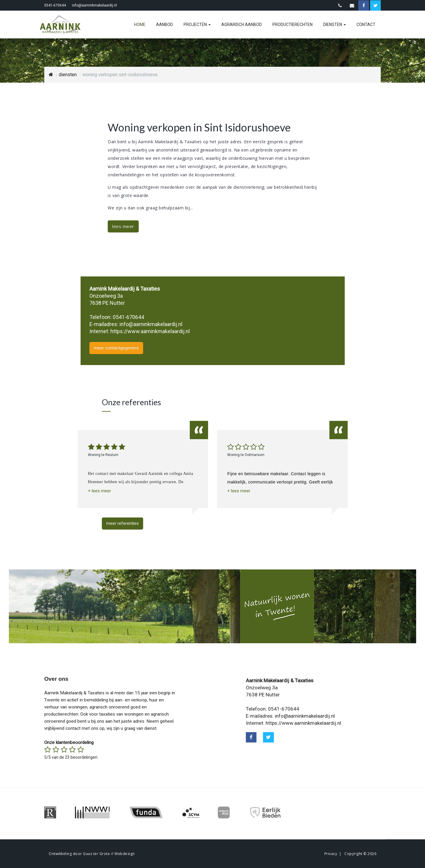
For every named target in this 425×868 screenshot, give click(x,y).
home (140, 25)
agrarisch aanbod (242, 25)
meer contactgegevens (116, 348)
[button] (99, 491)
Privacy (331, 854)
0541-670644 (55, 5)
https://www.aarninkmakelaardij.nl (150, 331)
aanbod (165, 25)
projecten (197, 25)
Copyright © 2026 (360, 854)
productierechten (292, 25)
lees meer (123, 226)
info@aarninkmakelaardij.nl (94, 5)
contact (366, 25)
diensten (335, 25)
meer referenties (122, 523)
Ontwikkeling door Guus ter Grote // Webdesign (92, 854)
